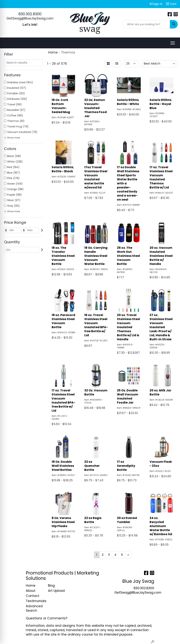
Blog (51, 586)
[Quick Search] (146, 24)
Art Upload (56, 591)
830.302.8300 (30, 14)
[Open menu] (173, 43)
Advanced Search (34, 608)
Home (31, 586)
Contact (33, 596)
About (31, 591)
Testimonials (35, 601)
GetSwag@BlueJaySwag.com (30, 18)
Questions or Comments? (47, 618)
